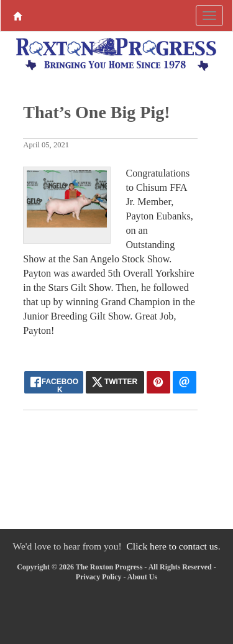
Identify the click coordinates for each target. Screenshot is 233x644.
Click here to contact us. (173, 546)
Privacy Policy (99, 577)
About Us (142, 577)
